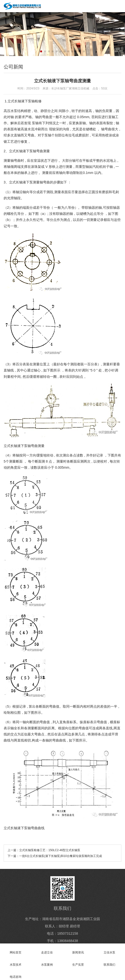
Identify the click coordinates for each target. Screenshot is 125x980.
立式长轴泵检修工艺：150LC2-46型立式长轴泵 (50, 850)
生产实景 (78, 962)
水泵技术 (16, 962)
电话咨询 (16, 974)
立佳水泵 (110, 950)
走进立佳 (47, 950)
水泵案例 (47, 962)
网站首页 (16, 950)
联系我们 (110, 962)
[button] (41, 51)
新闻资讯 (78, 950)
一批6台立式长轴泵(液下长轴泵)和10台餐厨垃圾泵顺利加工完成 (61, 856)
